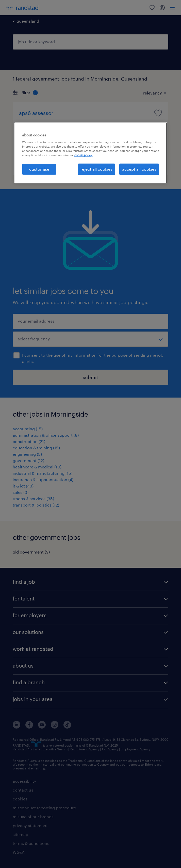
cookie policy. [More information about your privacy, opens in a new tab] (84, 155)
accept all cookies (139, 169)
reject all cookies (96, 169)
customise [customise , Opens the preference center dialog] (39, 169)
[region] (91, 153)
